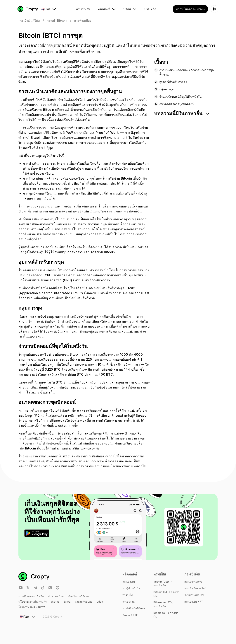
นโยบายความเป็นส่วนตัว (33, 602)
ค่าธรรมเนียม (56, 596)
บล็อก (100, 602)
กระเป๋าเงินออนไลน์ (195, 588)
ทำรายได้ (128, 595)
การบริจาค (129, 602)
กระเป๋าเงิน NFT (194, 602)
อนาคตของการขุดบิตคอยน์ (177, 105)
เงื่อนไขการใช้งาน (78, 596)
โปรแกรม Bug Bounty (32, 607)
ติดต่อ (67, 602)
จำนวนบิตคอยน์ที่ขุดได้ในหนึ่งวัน (180, 98)
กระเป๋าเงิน (129, 582)
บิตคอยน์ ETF (130, 615)
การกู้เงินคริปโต (131, 588)
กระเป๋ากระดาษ (193, 582)
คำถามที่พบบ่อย (84, 602)
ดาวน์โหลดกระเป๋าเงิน (31, 596)
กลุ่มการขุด (167, 91)
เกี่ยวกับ (55, 602)
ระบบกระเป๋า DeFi (195, 595)
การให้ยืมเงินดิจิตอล (134, 608)
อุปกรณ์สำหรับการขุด (173, 83)
